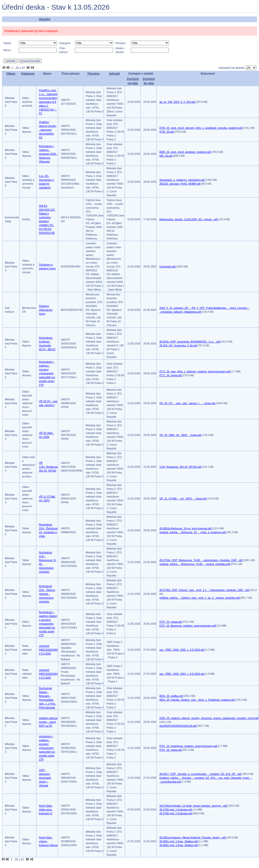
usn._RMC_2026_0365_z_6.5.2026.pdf (182, 650)
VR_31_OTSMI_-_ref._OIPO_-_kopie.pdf (183, 499)
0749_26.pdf (167, 132)
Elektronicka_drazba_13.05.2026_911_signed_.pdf (189, 219)
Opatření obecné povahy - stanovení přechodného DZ (48, 130)
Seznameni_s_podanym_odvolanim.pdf (182, 180)
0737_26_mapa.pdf (171, 622)
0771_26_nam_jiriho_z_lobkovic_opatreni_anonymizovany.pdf (195, 371)
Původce (93, 74)
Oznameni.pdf (168, 266)
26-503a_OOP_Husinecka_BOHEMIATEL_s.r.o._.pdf (190, 342)
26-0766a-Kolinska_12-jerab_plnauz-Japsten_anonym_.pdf (193, 806)
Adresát (114, 74)
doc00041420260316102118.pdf (178, 726)
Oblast (11, 74)
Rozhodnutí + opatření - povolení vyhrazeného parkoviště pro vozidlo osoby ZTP (47, 373)
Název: (7, 50)
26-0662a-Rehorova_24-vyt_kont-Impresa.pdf (186, 528)
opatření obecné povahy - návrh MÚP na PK (48, 722)
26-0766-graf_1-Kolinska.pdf (176, 810)
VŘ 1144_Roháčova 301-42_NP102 (48, 467)
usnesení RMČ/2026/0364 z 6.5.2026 (48, 674)
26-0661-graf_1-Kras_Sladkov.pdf (179, 841)
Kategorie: (65, 43)
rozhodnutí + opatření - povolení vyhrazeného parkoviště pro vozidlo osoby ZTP (47, 748)
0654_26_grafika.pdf (171, 696)
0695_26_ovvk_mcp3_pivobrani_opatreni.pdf (185, 152)
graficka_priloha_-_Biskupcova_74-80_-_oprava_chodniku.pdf (195, 564)
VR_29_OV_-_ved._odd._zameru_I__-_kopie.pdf (187, 403)
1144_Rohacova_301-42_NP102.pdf (180, 467)
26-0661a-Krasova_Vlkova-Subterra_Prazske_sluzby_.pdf (193, 837)
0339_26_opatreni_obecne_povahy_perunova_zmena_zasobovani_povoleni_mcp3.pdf (209, 718)
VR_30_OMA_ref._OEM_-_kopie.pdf (180, 435)
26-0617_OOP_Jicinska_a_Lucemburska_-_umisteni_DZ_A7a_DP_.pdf (200, 774)
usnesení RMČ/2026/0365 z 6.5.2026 (48, 650)
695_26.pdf (166, 156)
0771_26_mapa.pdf (171, 375)
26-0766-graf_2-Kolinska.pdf (176, 813)
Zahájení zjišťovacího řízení (46, 310)
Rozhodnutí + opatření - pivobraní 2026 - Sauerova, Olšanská (48, 154)
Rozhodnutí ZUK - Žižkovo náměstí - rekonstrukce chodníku (47, 594)
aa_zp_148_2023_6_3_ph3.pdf (177, 102)
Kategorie (28, 74)
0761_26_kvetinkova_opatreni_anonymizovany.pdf (188, 746)
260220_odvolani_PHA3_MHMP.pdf (180, 184)
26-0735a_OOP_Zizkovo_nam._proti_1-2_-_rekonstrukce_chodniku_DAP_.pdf (204, 590)
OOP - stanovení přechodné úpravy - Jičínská (45, 778)
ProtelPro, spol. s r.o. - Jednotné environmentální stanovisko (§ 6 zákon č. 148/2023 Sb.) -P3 (48, 102)
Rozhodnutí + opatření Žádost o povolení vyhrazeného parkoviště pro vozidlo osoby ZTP (48, 624)
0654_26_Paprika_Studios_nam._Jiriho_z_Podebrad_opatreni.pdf (197, 700)
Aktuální (44, 19)
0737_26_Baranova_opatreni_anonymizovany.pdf (188, 626)
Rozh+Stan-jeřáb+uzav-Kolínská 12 (46, 810)
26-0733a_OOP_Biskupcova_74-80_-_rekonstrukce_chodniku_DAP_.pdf (201, 560)
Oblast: (7, 43)
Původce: (121, 43)
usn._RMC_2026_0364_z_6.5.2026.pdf (182, 674)
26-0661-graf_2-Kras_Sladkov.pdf (179, 845)
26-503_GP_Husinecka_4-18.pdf (178, 345)
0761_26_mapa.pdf (171, 750)
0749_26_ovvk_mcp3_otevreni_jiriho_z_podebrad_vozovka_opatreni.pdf (201, 128)
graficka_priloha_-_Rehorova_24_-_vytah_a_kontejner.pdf (193, 532)
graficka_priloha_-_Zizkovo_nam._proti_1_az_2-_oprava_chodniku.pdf (200, 598)
